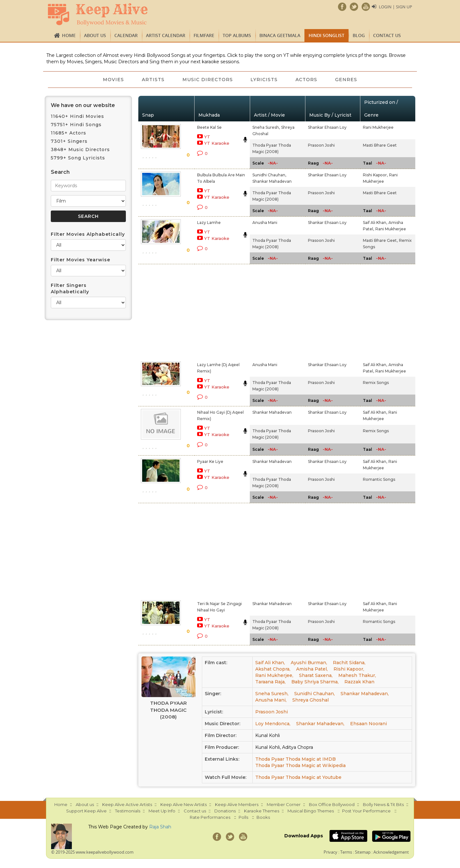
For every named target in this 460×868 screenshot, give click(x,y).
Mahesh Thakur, (357, 675)
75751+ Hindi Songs (76, 125)
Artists (153, 80)
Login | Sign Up (395, 7)
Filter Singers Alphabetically (70, 288)
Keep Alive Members (237, 804)
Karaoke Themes (262, 811)
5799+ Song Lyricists (78, 158)
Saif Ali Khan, (375, 223)
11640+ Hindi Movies (77, 116)
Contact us (387, 35)
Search (60, 172)
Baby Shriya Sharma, (315, 682)
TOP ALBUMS (237, 35)
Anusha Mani (265, 223)
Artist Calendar (166, 35)
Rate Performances (210, 817)
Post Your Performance (366, 811)
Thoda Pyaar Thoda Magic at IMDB (295, 759)
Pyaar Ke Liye (210, 461)
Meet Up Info (162, 811)
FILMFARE (204, 35)
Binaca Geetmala (280, 35)
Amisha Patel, (312, 669)
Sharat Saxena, (316, 675)
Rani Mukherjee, (274, 675)
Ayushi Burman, (309, 663)
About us (95, 35)
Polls (243, 817)
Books (263, 817)
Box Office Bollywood (332, 804)
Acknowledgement (391, 852)
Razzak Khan (359, 682)
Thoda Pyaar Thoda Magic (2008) (169, 710)
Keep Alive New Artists (184, 804)
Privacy (330, 852)
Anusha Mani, (271, 700)
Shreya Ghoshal (310, 700)
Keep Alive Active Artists (127, 804)
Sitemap (363, 852)
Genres (346, 80)
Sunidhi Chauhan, (269, 175)
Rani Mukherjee (378, 127)
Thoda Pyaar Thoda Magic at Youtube (298, 777)
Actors (307, 80)
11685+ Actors (69, 133)
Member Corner (284, 804)
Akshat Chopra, (273, 669)
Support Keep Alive (86, 811)
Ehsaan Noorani (368, 724)
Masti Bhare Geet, (380, 240)
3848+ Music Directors (80, 150)
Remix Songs (376, 383)
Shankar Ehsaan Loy (327, 127)
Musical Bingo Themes (311, 811)
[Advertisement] (219, 311)
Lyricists (264, 80)
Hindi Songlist (326, 35)
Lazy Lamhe (209, 223)
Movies (113, 80)
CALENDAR (126, 35)
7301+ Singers (69, 141)
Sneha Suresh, (266, 127)
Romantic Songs (379, 479)
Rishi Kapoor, (375, 175)
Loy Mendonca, (273, 724)
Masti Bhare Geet (380, 145)
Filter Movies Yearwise (80, 260)
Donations (225, 811)
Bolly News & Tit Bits (383, 804)
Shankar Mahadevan (272, 181)
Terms (346, 852)
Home (69, 35)
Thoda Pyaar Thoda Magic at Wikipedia (300, 765)
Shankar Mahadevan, (365, 694)
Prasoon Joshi (321, 145)
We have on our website (83, 105)
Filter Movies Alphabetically (88, 234)
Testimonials (128, 811)
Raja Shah (160, 827)
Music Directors (208, 80)
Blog (359, 35)
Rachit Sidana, (349, 663)
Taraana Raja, (270, 682)
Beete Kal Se (209, 127)
